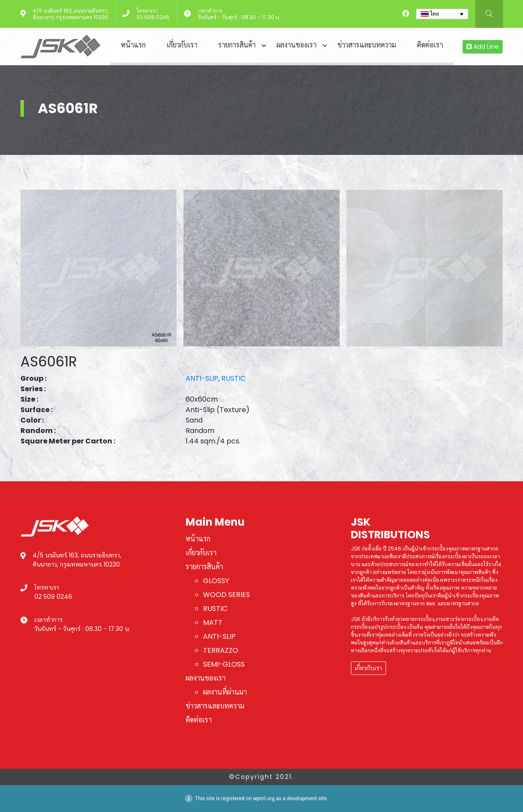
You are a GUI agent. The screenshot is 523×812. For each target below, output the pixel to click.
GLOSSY (216, 581)
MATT (213, 622)
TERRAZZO (221, 650)
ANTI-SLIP (202, 378)
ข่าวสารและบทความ (367, 45)
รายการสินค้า (237, 45)
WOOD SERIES (227, 595)
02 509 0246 (153, 17)
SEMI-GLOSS (224, 664)
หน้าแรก (133, 45)
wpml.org (264, 799)
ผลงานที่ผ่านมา (225, 692)
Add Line (483, 47)
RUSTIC (233, 378)
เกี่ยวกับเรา (182, 45)
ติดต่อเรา (430, 45)
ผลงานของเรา (296, 45)
